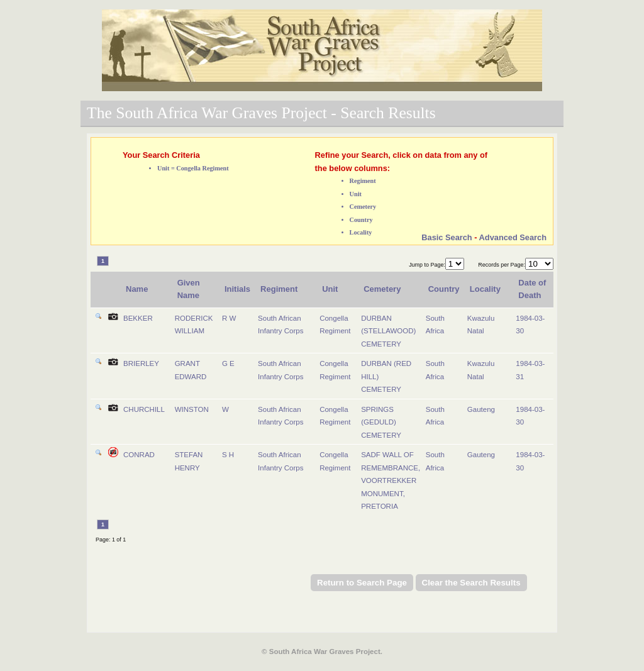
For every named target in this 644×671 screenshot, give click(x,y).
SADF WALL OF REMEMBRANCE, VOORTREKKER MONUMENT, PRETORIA (391, 480)
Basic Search (447, 237)
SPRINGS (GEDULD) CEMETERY (381, 422)
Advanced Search (513, 237)
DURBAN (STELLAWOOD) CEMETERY (388, 331)
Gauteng (481, 409)
